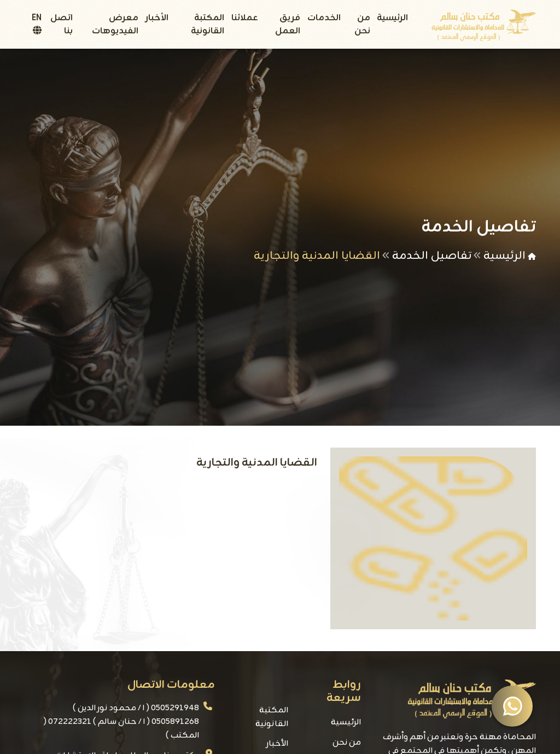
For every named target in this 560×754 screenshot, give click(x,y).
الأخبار (157, 18)
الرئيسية (392, 18)
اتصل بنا (62, 25)
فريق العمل (288, 25)
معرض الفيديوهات (115, 25)
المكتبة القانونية (208, 25)
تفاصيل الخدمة (432, 256)
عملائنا (245, 18)
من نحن (362, 25)
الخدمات (324, 18)
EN (37, 23)
